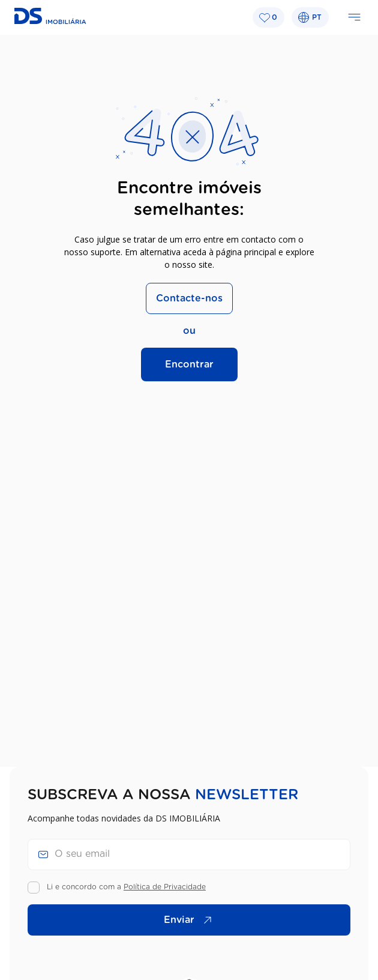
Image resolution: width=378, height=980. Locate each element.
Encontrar (189, 364)
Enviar (191, 920)
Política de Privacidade (165, 887)
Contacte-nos (189, 298)
